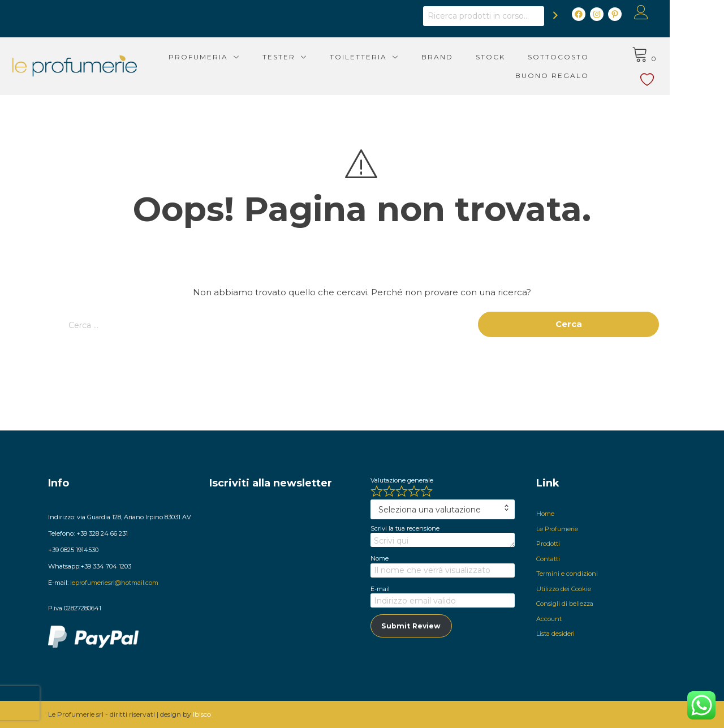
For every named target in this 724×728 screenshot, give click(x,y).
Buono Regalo (579, 76)
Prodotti (548, 544)
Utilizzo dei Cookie (564, 589)
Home (545, 514)
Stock (517, 57)
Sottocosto (585, 57)
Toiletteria (385, 57)
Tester (305, 57)
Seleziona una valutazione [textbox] (430, 510)
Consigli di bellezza (565, 604)
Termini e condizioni (567, 574)
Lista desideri (555, 634)
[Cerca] (583, 15)
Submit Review (411, 626)
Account (549, 619)
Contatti (548, 559)
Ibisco (202, 714)
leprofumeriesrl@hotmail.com (114, 583)
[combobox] (443, 509)
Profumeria (225, 57)
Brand (464, 57)
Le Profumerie (557, 529)
